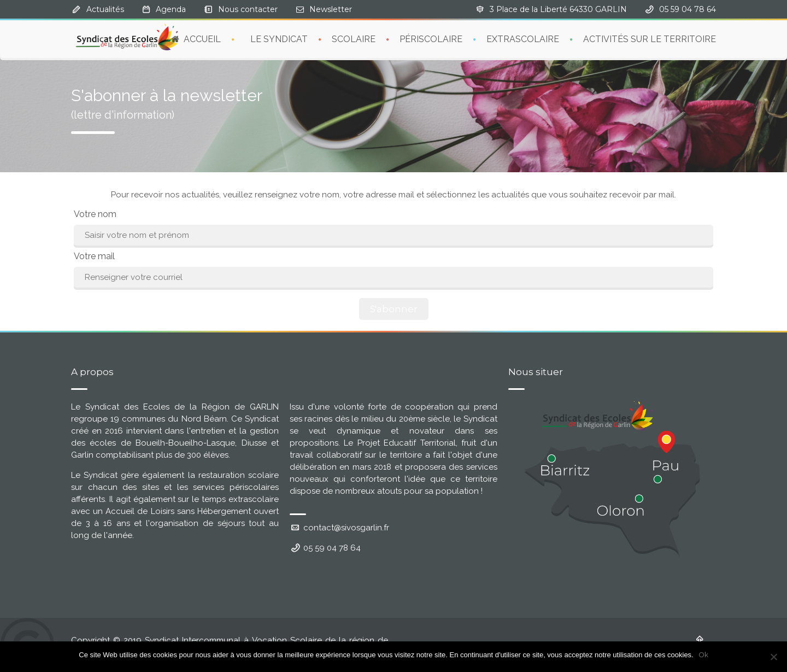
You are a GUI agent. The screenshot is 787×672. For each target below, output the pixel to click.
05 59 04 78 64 (325, 548)
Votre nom (95, 214)
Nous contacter (248, 9)
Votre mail (94, 256)
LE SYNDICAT (279, 39)
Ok (704, 655)
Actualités (105, 9)
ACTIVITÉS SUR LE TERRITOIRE (650, 39)
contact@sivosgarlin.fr (339, 528)
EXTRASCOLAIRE (523, 39)
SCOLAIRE (354, 39)
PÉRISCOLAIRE (431, 39)
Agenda (171, 9)
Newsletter (331, 9)
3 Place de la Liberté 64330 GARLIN (558, 9)
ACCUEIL (195, 39)
